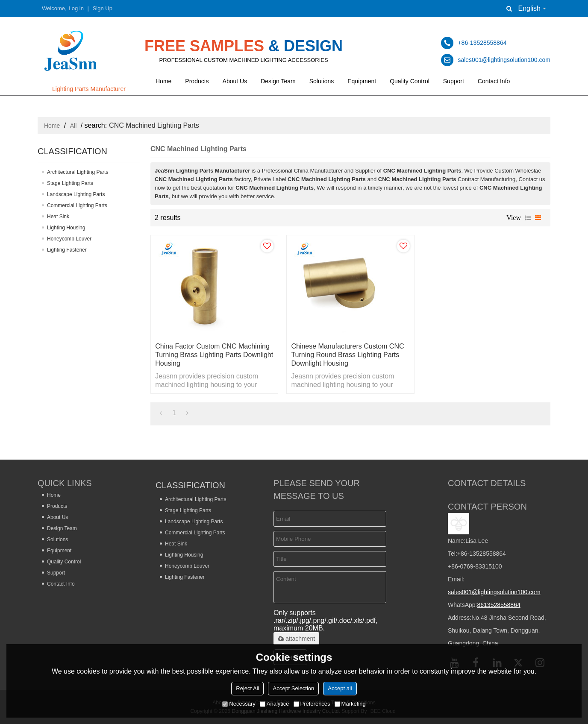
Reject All (247, 688)
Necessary (239, 704)
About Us (235, 81)
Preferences (312, 704)
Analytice (275, 704)
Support (454, 81)
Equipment (362, 81)
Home (163, 81)
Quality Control (410, 81)
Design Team (278, 81)
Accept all (340, 688)
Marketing (350, 704)
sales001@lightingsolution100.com (494, 592)
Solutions (322, 81)
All (73, 126)
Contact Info (494, 81)
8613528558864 (498, 605)
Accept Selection (293, 688)
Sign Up (103, 8)
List (528, 218)
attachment (296, 639)
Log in (76, 8)
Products (197, 81)
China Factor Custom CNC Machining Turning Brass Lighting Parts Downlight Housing (214, 355)
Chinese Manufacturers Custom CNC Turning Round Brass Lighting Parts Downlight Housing (347, 355)
